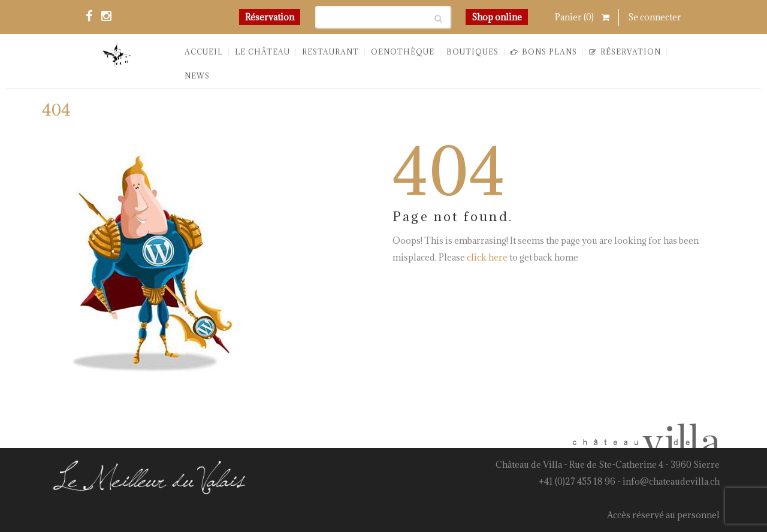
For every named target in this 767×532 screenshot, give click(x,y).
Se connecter (655, 17)
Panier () (582, 17)
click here (487, 257)
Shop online (497, 17)
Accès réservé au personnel (663, 515)
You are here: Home (642, 114)
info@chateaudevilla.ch (671, 481)
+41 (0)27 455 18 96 (577, 481)
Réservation (270, 17)
